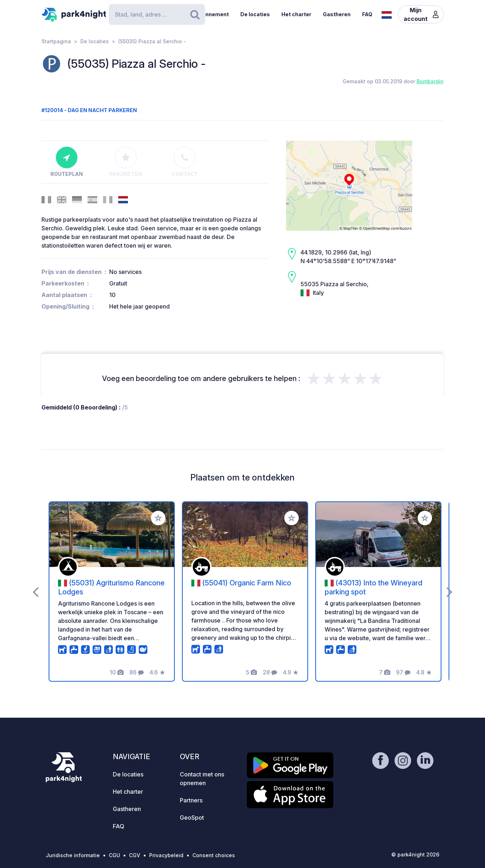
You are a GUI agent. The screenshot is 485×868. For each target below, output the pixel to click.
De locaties (255, 14)
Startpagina (56, 41)
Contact (185, 162)
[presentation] (35, 592)
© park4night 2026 (415, 854)
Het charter (296, 14)
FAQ (367, 14)
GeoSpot (192, 818)
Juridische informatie (73, 855)
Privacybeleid (166, 855)
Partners (191, 800)
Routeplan (67, 162)
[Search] (157, 14)
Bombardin (430, 81)
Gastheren (337, 14)
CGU (114, 855)
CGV (135, 855)
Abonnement (212, 14)
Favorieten (126, 162)
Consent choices (214, 855)
